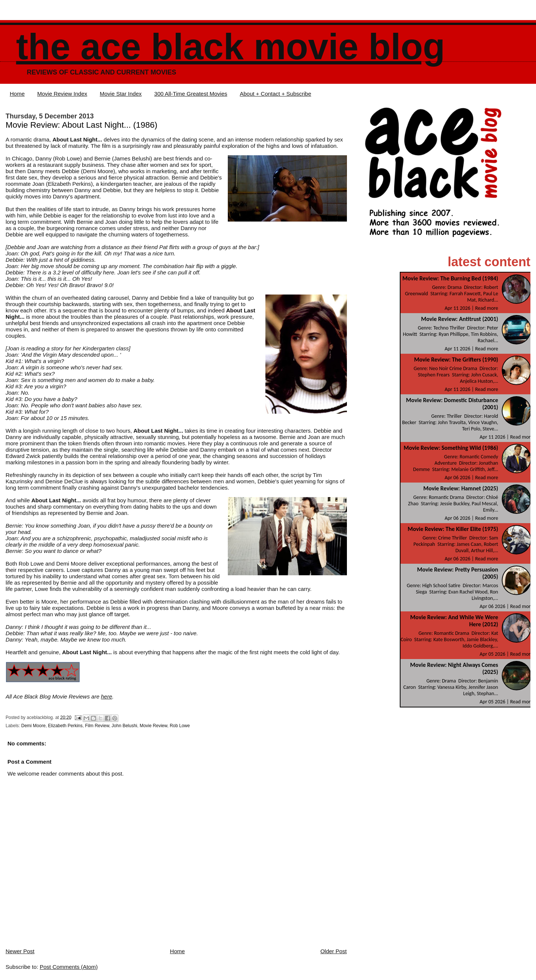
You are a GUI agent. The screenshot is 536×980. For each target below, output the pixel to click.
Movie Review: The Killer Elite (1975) (453, 529)
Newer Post (20, 951)
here (106, 696)
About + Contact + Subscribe (275, 94)
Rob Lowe (180, 726)
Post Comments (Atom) (69, 967)
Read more (486, 308)
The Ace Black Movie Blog (230, 47)
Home (17, 94)
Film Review (97, 726)
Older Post (334, 951)
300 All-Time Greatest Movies (191, 94)
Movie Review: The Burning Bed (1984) (450, 278)
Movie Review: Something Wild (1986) (451, 448)
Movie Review (153, 726)
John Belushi (125, 726)
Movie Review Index (62, 94)
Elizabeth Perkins (65, 726)
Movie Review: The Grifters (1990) (456, 359)
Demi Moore (33, 726)
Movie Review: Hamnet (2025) (461, 488)
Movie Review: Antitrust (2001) (460, 319)
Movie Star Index (121, 94)
